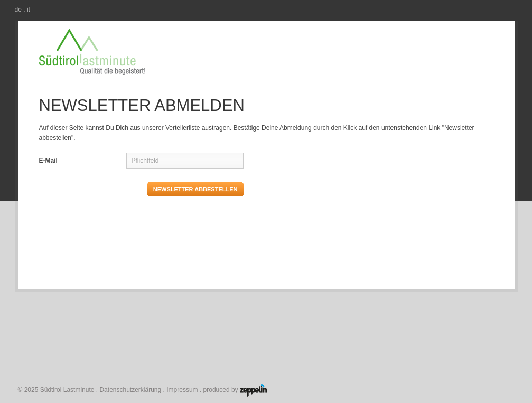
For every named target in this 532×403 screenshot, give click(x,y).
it (29, 10)
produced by (235, 389)
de (18, 10)
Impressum (182, 390)
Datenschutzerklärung (130, 390)
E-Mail (48, 161)
